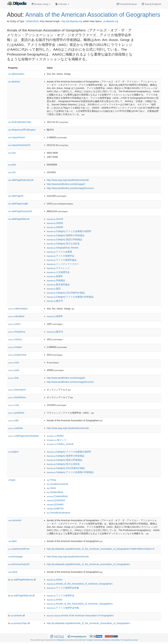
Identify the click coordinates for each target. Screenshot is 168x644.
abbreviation (16, 74)
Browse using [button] (41, 4)
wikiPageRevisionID (20, 211)
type (12, 480)
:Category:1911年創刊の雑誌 (66, 293)
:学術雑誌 (56, 280)
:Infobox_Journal (60, 444)
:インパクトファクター (63, 264)
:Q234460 (55, 504)
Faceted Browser (127, 4)
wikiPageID (16, 196)
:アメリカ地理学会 (61, 256)
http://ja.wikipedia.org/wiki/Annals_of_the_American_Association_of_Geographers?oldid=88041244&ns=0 (100, 549)
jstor (12, 165)
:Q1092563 (56, 500)
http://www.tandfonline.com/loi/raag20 (66, 184)
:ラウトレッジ (58, 268)
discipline (16, 316)
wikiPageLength (18, 204)
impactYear (17, 355)
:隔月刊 (55, 301)
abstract (14, 82)
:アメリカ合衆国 (59, 252)
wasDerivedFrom (19, 549)
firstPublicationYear (20, 122)
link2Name (17, 397)
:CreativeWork (57, 496)
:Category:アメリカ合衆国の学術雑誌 (70, 297)
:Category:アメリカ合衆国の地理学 (69, 231)
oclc (12, 172)
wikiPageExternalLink (21, 180)
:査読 (54, 289)
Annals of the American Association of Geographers (93, 15)
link (13, 378)
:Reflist (55, 436)
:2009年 (55, 227)
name (13, 572)
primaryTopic (19, 623)
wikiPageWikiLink (19, 219)
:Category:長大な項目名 (63, 244)
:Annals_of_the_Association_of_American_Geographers (80, 584)
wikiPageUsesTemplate (23, 436)
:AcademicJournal (57, 484)
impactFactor (17, 137)
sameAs (16, 616)
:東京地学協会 (58, 284)
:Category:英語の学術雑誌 (64, 239)
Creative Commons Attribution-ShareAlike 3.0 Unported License (112, 640)
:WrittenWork (55, 492)
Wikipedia (61, 640)
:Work (51, 488)
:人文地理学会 (58, 272)
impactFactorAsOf (19, 145)
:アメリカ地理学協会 (62, 260)
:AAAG (55, 580)
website (16, 428)
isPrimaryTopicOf (19, 564)
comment (15, 520)
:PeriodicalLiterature (58, 513)
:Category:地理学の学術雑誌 (66, 235)
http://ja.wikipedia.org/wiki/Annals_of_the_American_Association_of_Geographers (88, 564)
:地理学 (55, 276)
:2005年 (55, 223)
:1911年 (55, 219)
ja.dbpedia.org (111, 21)
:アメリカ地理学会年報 (63, 588)
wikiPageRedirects (22, 580)
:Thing (51, 480)
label (12, 541)
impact (15, 347)
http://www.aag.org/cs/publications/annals (68, 180)
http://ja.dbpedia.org (72, 21)
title (13, 420)
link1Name (17, 390)
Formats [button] (62, 4)
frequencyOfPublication (22, 130)
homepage (15, 557)
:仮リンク (57, 440)
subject (13, 452)
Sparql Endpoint (151, 4)
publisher (16, 413)
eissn (14, 324)
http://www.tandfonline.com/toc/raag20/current (70, 188)
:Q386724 (55, 509)
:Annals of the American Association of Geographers (80, 616)
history (15, 339)
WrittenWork (32, 21)
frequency (17, 332)
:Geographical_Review (63, 248)
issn (12, 153)
